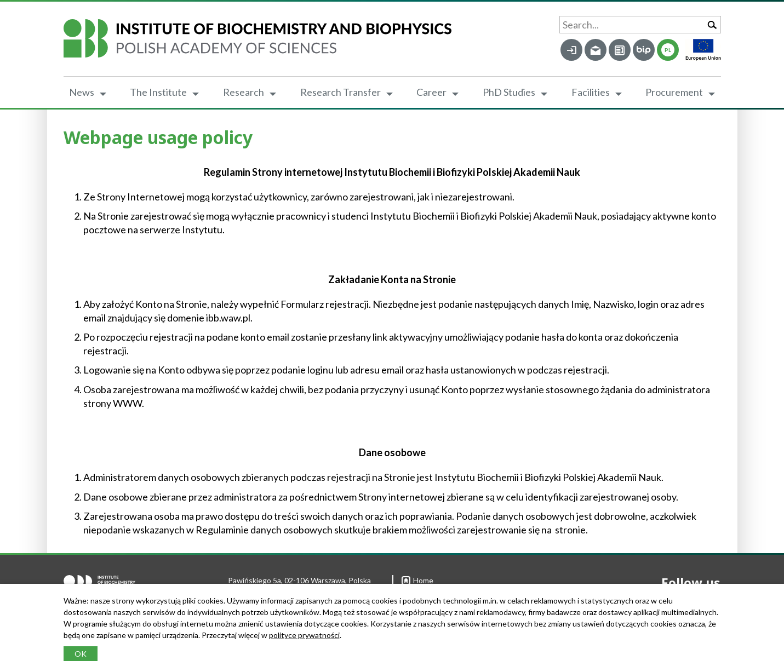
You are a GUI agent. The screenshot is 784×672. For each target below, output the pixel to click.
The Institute (158, 92)
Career (431, 92)
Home (417, 580)
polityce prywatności (304, 635)
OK (81, 654)
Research (244, 92)
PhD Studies (509, 92)
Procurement (674, 92)
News (82, 92)
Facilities (591, 92)
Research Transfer (341, 92)
